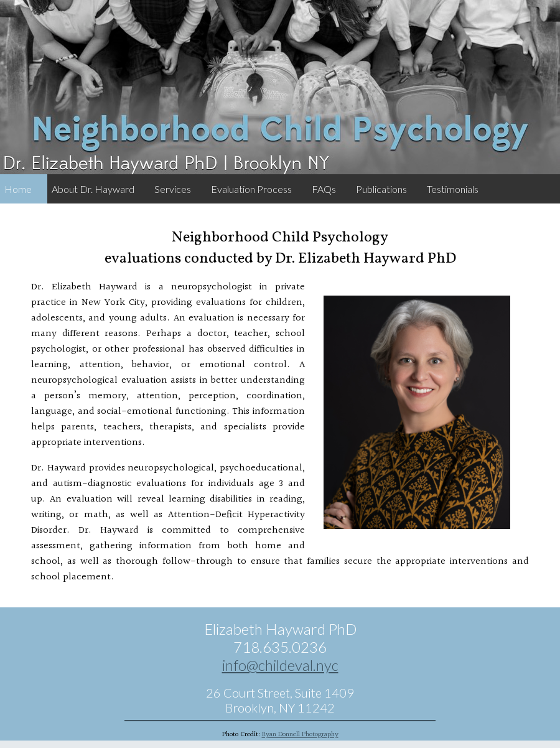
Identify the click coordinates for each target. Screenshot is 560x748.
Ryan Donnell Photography (300, 735)
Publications (381, 189)
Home (18, 189)
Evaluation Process (251, 189)
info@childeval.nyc (280, 665)
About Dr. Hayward (93, 189)
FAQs (324, 189)
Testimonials (453, 189)
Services (173, 189)
